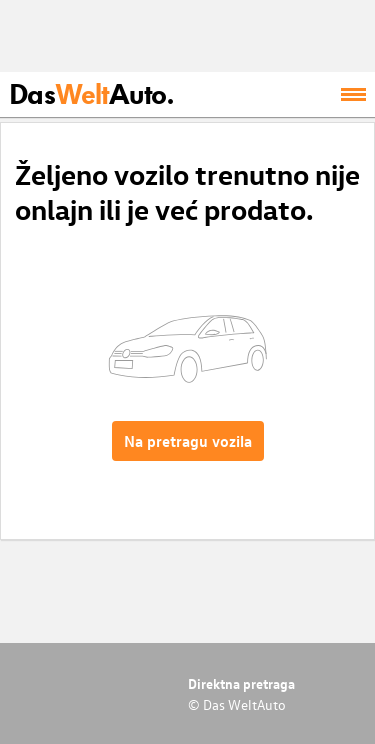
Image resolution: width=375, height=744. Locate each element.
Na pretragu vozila (188, 441)
